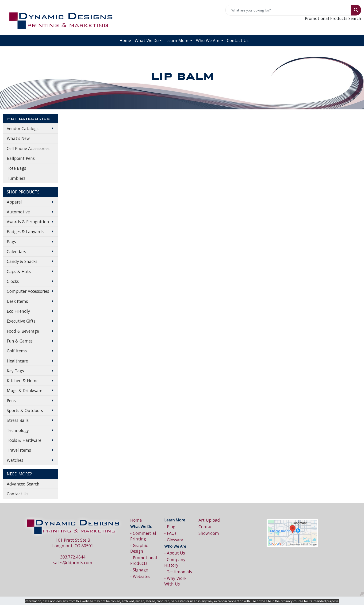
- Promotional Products (144, 560)
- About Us (175, 553)
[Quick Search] (288, 10)
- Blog (170, 527)
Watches (15, 460)
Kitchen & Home (23, 381)
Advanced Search (23, 484)
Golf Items (17, 351)
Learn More (177, 40)
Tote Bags (16, 168)
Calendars (16, 251)
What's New (18, 138)
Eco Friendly (18, 311)
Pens (11, 401)
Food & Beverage (23, 331)
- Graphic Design (139, 548)
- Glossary (174, 540)
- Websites (140, 576)
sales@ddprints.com (73, 563)
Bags (11, 242)
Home (125, 40)
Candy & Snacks (22, 261)
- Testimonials (178, 572)
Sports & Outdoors (25, 410)
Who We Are (208, 40)
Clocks (13, 281)
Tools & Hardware (24, 440)
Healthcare (17, 361)
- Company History (175, 562)
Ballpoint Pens (21, 158)
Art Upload (209, 520)
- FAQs (170, 533)
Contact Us (238, 40)
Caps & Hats (19, 271)
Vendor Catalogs (23, 128)
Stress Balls (18, 420)
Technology (18, 430)
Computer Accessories (28, 291)
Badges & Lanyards (25, 231)
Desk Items (17, 301)
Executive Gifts (21, 321)
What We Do (147, 40)
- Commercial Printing (143, 536)
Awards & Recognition (28, 222)
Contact (206, 527)
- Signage (139, 570)
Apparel (14, 202)
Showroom (209, 533)
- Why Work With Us (175, 581)
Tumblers (16, 178)
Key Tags (15, 371)
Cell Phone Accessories (28, 148)
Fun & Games (20, 341)
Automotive (18, 212)
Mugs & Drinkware (25, 390)
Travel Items (19, 450)
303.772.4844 (73, 557)
